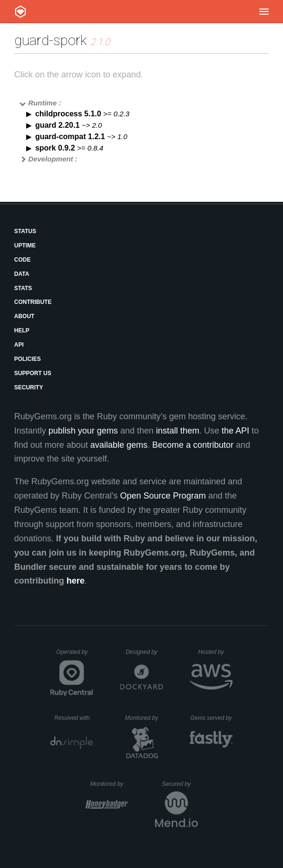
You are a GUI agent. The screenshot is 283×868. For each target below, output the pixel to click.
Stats (23, 288)
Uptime (25, 245)
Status (25, 231)
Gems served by (211, 718)
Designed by (144, 652)
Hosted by (215, 652)
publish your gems (83, 431)
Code (23, 260)
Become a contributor (193, 445)
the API (235, 431)
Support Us (33, 373)
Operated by (75, 655)
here (76, 581)
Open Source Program (163, 496)
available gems (119, 445)
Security (29, 387)
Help (22, 330)
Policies (28, 359)
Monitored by (144, 718)
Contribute (33, 302)
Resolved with (74, 718)
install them (178, 431)
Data (22, 274)
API (19, 345)
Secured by (180, 784)
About (24, 316)
